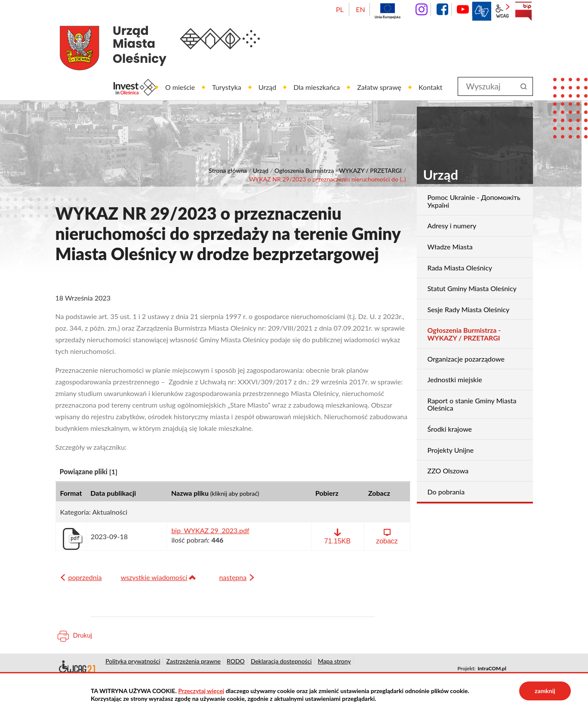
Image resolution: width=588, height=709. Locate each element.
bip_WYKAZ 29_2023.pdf (210, 531)
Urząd (261, 170)
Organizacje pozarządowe (466, 359)
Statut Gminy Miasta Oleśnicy (472, 288)
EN (360, 9)
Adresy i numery (452, 226)
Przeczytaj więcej (201, 691)
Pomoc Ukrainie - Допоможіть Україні (474, 201)
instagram (422, 9)
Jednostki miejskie (455, 379)
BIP (523, 11)
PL (340, 9)
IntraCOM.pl (492, 668)
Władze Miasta (450, 247)
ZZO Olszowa (448, 471)
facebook (442, 9)
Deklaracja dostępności (76, 668)
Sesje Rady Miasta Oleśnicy (469, 309)
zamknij (545, 691)
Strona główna (228, 170)
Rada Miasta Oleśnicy (460, 268)
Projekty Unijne (451, 450)
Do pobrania (446, 492)
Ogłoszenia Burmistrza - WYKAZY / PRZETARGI (338, 170)
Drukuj (83, 635)
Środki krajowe (450, 429)
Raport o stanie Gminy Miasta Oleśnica (472, 404)
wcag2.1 (502, 11)
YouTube (463, 9)
